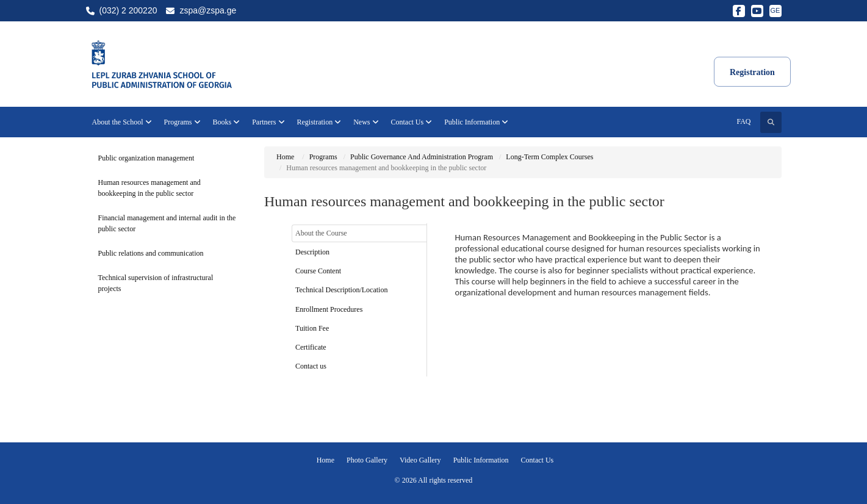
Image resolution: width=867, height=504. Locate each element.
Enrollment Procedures (329, 309)
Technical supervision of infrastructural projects (156, 283)
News (366, 122)
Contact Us (412, 122)
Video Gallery (420, 460)
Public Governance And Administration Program (422, 157)
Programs (182, 122)
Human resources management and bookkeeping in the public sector (149, 188)
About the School (122, 122)
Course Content (318, 271)
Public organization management (146, 158)
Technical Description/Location (341, 290)
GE (775, 10)
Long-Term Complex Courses (549, 157)
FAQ (743, 121)
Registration (319, 122)
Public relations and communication (151, 253)
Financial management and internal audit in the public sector (167, 223)
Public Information (476, 122)
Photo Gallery (367, 460)
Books (227, 122)
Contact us (311, 366)
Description (312, 252)
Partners (268, 122)
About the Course (321, 233)
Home (285, 157)
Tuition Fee (312, 328)
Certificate (311, 347)
